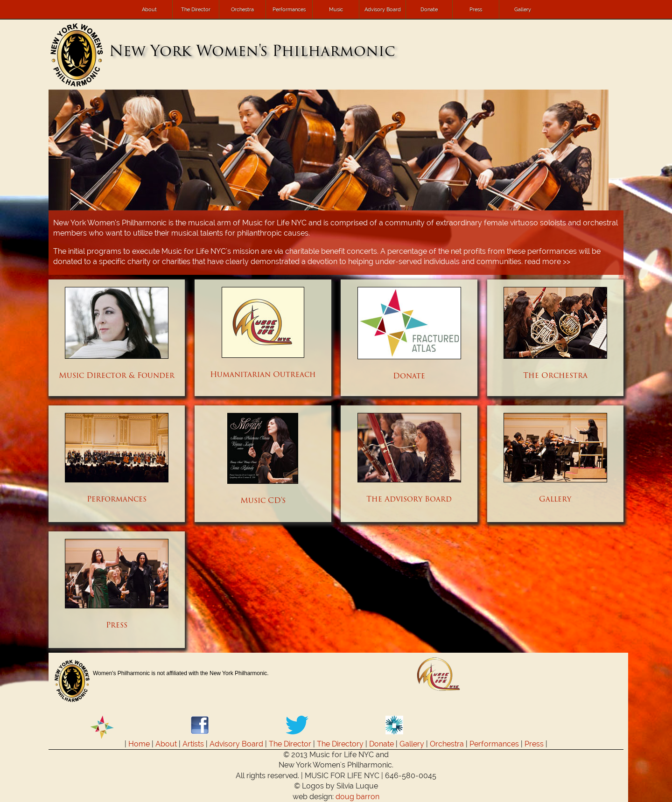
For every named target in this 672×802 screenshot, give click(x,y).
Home (139, 744)
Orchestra (242, 9)
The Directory (340, 744)
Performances (289, 9)
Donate (429, 9)
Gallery (523, 9)
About (149, 9)
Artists (193, 744)
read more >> (547, 262)
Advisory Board (383, 9)
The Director (196, 9)
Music (336, 9)
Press (476, 9)
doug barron (357, 797)
